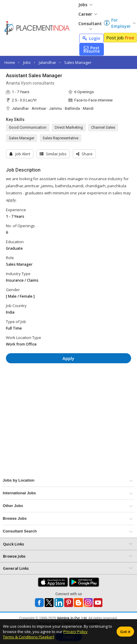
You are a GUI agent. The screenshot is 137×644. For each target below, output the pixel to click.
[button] (84, 154)
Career (88, 14)
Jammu (55, 108)
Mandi (88, 108)
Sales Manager (78, 62)
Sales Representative (61, 138)
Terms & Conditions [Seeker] (29, 637)
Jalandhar (47, 62)
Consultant (90, 25)
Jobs (85, 5)
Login (91, 38)
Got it (125, 632)
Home (10, 62)
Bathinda (72, 108)
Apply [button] (68, 358)
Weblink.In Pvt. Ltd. (72, 618)
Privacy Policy (75, 632)
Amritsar (39, 108)
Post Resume (92, 49)
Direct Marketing (69, 127)
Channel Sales (103, 127)
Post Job (120, 38)
